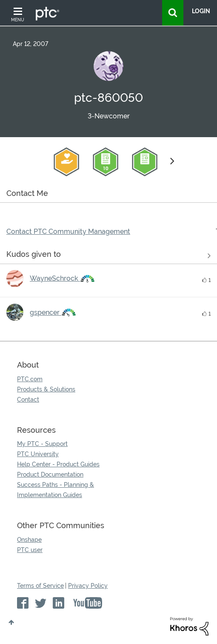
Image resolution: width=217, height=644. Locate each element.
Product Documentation (50, 474)
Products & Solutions (46, 389)
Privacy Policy (88, 586)
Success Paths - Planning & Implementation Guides (56, 490)
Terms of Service (40, 586)
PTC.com (30, 379)
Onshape (29, 540)
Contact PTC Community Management (68, 231)
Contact (28, 400)
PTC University (38, 454)
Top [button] (11, 622)
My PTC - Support (42, 444)
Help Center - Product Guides (58, 464)
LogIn (201, 11)
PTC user (30, 550)
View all (108, 256)
